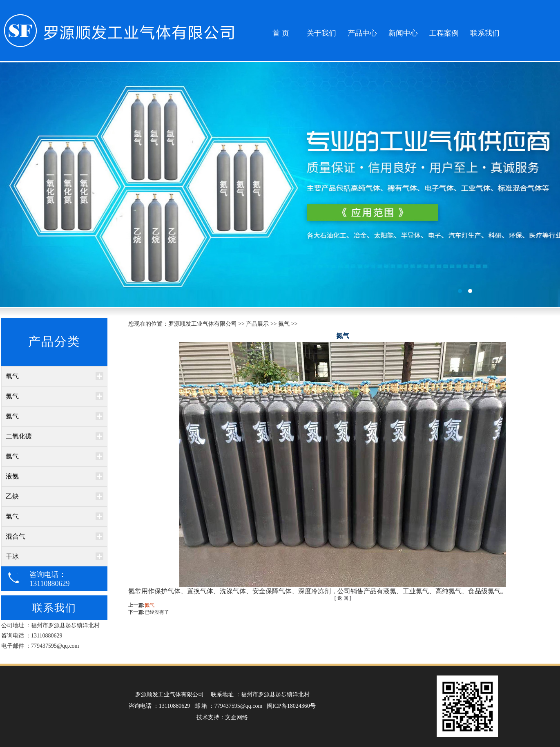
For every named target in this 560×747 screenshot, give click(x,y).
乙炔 (12, 496)
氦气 (12, 416)
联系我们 (485, 33)
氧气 (12, 376)
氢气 (12, 516)
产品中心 (362, 33)
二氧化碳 (19, 436)
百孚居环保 (280, 185)
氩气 (12, 456)
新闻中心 (403, 33)
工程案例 (444, 33)
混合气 (16, 536)
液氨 (12, 476)
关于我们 (321, 33)
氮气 (12, 396)
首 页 (281, 33)
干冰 (12, 556)
